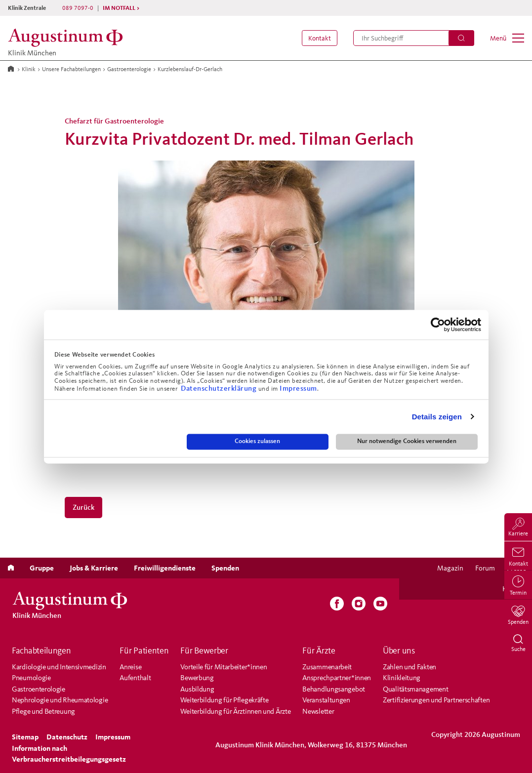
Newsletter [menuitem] (318, 711)
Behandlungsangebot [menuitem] (334, 689)
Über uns (399, 651)
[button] (318, 38)
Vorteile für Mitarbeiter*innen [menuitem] (224, 667)
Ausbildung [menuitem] (197, 689)
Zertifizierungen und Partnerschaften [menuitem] (436, 700)
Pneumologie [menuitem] (31, 677)
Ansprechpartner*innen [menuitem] (337, 677)
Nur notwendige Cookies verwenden (407, 442)
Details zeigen (437, 417)
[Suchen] (461, 38)
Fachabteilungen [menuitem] (41, 651)
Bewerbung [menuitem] (197, 677)
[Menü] (507, 38)
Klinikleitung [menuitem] (402, 677)
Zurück (83, 507)
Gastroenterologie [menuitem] (39, 689)
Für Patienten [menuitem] (144, 651)
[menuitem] (318, 38)
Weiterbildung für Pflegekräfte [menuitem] (224, 700)
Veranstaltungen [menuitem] (326, 700)
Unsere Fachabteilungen (71, 69)
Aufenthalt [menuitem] (135, 677)
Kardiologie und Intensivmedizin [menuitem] (59, 667)
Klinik (29, 69)
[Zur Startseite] (11, 68)
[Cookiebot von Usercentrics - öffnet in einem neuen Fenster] (438, 325)
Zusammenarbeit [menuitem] (327, 667)
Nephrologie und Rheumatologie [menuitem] (60, 700)
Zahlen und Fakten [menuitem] (409, 667)
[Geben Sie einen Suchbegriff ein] (414, 38)
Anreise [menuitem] (130, 667)
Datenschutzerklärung (220, 388)
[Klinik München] (68, 38)
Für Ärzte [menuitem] (319, 651)
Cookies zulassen (257, 442)
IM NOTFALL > (121, 8)
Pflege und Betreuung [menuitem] (43, 711)
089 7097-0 (78, 8)
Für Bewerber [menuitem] (204, 651)
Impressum (298, 388)
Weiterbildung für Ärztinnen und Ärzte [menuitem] (235, 711)
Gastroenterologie (129, 69)
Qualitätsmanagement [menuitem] (415, 689)
